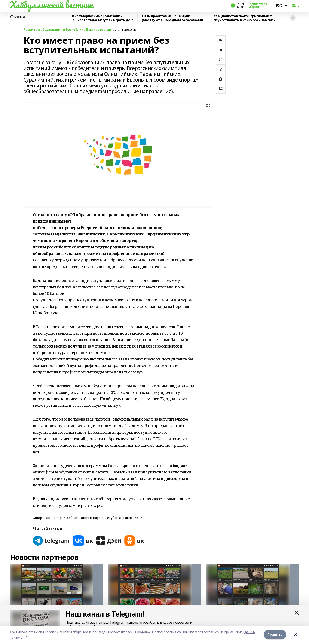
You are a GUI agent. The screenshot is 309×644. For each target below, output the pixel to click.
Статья (18, 17)
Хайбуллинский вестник (52, 5)
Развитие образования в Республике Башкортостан (67, 30)
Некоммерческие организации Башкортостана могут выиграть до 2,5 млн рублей (103, 18)
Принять (275, 635)
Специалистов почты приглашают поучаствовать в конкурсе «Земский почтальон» (245, 18)
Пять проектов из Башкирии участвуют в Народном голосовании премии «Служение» (173, 18)
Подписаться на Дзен (257, 6)
